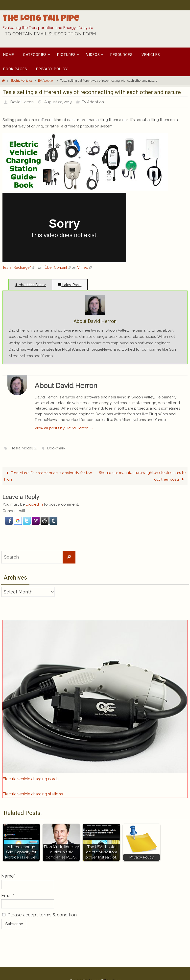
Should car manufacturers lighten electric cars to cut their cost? (142, 454)
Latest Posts (70, 285)
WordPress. (112, 958)
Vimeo (87, 268)
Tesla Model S (24, 426)
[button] (9, 501)
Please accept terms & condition (39, 893)
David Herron (22, 102)
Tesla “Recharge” (19, 268)
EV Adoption (46, 81)
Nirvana (94, 958)
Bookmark (58, 426)
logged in (34, 482)
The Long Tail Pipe (41, 19)
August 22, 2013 (59, 102)
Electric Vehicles (21, 81)
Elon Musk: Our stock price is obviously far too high (48, 454)
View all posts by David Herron (64, 406)
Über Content (60, 268)
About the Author (30, 285)
